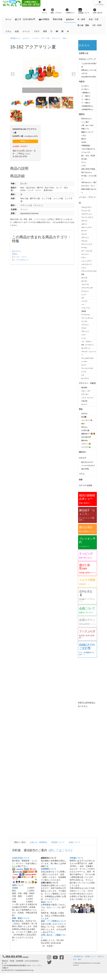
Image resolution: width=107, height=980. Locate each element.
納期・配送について (21, 918)
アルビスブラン (87, 207)
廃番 (81, 480)
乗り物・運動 (83, 25)
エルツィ (84, 224)
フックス (84, 321)
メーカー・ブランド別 (41, 38)
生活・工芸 (94, 19)
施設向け (83, 452)
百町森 (84, 311)
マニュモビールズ (87, 358)
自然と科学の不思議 (88, 169)
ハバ (83, 305)
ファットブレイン (87, 318)
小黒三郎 (84, 401)
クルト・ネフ (86, 391)
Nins (65, 38)
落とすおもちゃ (87, 172)
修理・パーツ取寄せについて (53, 921)
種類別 (82, 114)
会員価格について (49, 869)
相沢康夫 (84, 388)
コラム (8, 31)
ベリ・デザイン (87, 342)
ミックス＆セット (21, 260)
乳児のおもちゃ (87, 119)
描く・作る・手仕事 (88, 156)
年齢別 (82, 82)
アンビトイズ (86, 211)
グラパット (56, 38)
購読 (79, 959)
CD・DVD (97, 25)
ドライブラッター (87, 288)
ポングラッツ (86, 348)
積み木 (84, 139)
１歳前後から (86, 93)
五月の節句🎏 (86, 437)
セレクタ (84, 278)
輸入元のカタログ (87, 462)
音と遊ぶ (84, 159)
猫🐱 (83, 424)
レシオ (84, 372)
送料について (18, 885)
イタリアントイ (87, 214)
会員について (75, 842)
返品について (47, 902)
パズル (84, 166)
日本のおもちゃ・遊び (89, 182)
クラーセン (85, 394)
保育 (45, 31)
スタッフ (80, 891)
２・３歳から (86, 96)
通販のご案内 (20, 842)
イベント (26, 31)
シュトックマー (87, 261)
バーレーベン (86, 308)
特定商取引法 (78, 956)
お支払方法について (21, 858)
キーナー (84, 231)
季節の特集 (58, 19)
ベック (84, 338)
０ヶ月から (85, 86)
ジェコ (84, 268)
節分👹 (84, 417)
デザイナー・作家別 (87, 383)
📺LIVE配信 (44, 19)
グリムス (84, 241)
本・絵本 (81, 19)
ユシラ (84, 365)
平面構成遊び (86, 146)
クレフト (84, 234)
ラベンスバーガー (87, 368)
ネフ (83, 298)
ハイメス (84, 301)
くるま (84, 135)
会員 (17, 31)
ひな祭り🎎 (85, 430)
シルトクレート (87, 264)
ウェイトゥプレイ (87, 217)
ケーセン (84, 248)
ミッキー (84, 362)
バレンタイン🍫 (87, 420)
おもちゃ (70, 19)
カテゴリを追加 (85, 485)
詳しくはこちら (60, 850)
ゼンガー (84, 281)
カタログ (83, 458)
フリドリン (85, 325)
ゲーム (84, 162)
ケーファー (85, 254)
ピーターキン (86, 315)
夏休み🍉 (85, 440)
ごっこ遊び (85, 122)
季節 (81, 409)
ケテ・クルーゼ (87, 251)
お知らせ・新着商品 (38, 842)
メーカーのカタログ (88, 466)
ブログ (37, 31)
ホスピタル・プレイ (88, 186)
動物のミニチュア (87, 132)
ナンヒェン (85, 291)
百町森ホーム (15, 38)
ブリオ (84, 328)
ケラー (84, 258)
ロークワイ (85, 378)
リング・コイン (20, 257)
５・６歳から (86, 103)
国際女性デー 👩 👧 (88, 434)
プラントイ (85, 331)
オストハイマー (87, 227)
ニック (84, 295)
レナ (83, 375)
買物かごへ (25, 141)
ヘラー (84, 335)
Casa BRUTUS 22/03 (88, 77)
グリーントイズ (87, 244)
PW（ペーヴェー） (88, 345)
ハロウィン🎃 (86, 444)
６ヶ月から (85, 89)
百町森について (58, 842)
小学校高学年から (87, 109)
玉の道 (84, 142)
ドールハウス (86, 152)
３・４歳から (86, 99)
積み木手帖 (85, 469)
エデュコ (84, 221)
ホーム (8, 19)
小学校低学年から (87, 106)
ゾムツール (85, 284)
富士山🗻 (85, 427)
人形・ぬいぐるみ (87, 125)
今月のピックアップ (87, 59)
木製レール (85, 129)
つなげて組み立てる (88, 149)
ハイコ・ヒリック (87, 398)
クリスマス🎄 (86, 447)
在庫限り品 (84, 53)
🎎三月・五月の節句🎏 (25, 19)
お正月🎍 (85, 414)
